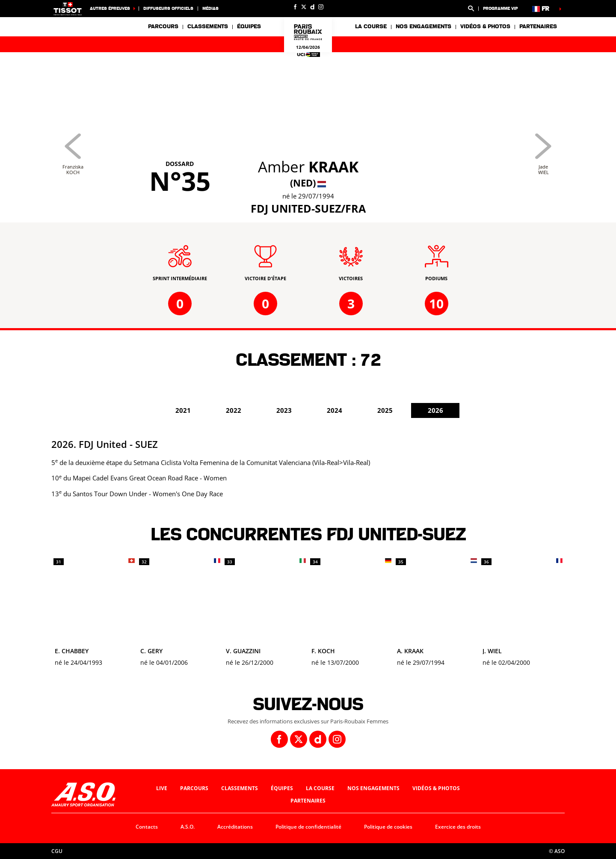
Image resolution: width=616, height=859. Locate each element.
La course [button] (371, 27)
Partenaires (538, 27)
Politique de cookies (388, 827)
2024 (335, 410)
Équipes (282, 788)
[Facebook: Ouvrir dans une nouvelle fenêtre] (295, 7)
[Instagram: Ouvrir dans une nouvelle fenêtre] (321, 7)
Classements (208, 27)
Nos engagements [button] (423, 27)
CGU (57, 851)
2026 (435, 410)
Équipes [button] (249, 27)
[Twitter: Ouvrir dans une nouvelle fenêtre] (304, 7)
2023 (284, 410)
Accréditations (235, 827)
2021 (183, 410)
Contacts (147, 827)
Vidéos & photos (485, 27)
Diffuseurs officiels (168, 8)
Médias (210, 8)
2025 (385, 410)
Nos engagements (373, 788)
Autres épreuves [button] (110, 8)
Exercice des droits (458, 827)
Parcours (163, 27)
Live (162, 788)
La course (320, 788)
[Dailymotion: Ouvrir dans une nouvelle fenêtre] (312, 7)
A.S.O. (188, 827)
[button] (471, 9)
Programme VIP (500, 8)
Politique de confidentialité (308, 827)
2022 (234, 410)
